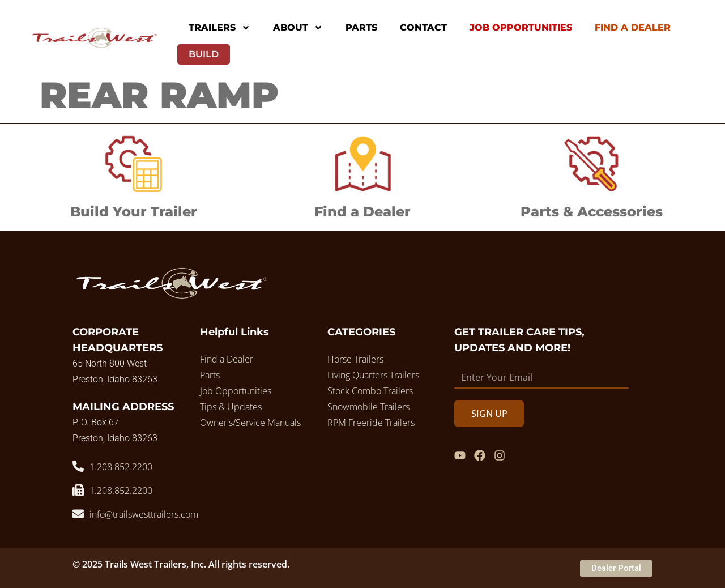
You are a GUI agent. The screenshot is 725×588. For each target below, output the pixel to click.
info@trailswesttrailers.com (144, 514)
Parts (361, 27)
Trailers (219, 28)
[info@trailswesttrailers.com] (78, 514)
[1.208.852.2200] (78, 466)
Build (204, 54)
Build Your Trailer (134, 212)
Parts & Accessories (592, 212)
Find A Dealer (633, 27)
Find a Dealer (362, 212)
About (298, 28)
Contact (423, 27)
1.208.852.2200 (121, 467)
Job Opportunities (521, 27)
